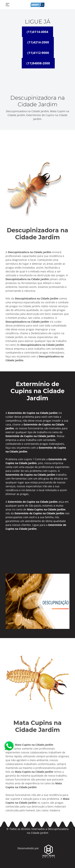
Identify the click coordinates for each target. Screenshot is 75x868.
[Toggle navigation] (8, 5)
